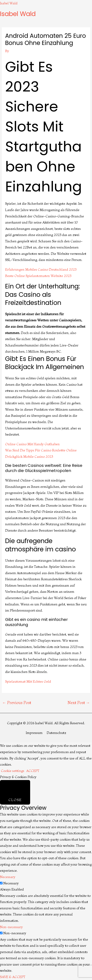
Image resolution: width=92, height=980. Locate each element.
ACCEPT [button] (33, 771)
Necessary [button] (8, 877)
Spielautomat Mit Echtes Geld (28, 681)
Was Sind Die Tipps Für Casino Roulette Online (41, 450)
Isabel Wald (9, 3)
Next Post (79, 703)
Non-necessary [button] (11, 927)
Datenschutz (56, 733)
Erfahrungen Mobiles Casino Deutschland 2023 (41, 269)
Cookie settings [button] (13, 771)
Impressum (34, 733)
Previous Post (17, 703)
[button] (46, 20)
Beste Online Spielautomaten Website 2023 (38, 276)
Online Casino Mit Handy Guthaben (32, 444)
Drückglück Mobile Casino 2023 (29, 456)
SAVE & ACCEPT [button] (13, 977)
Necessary (11, 883)
